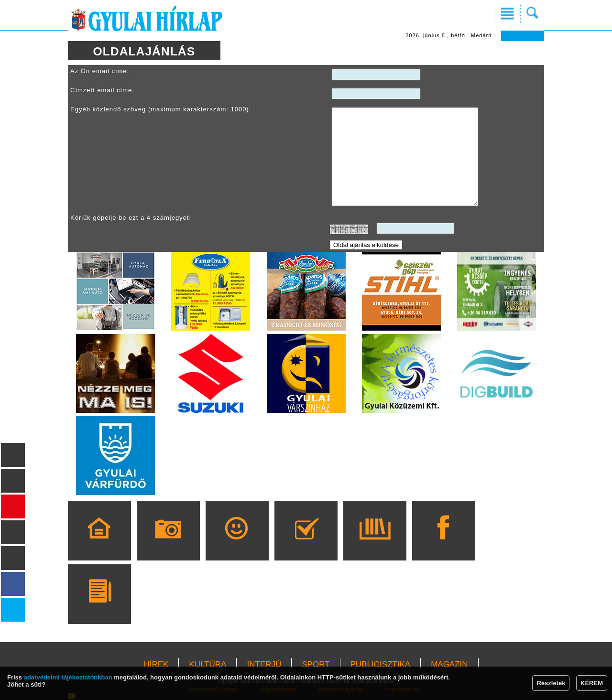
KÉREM (592, 683)
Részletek (551, 683)
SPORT (316, 664)
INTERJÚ (264, 664)
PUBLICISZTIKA (381, 664)
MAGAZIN (449, 664)
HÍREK (156, 664)
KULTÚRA (208, 664)
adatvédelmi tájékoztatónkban (68, 677)
